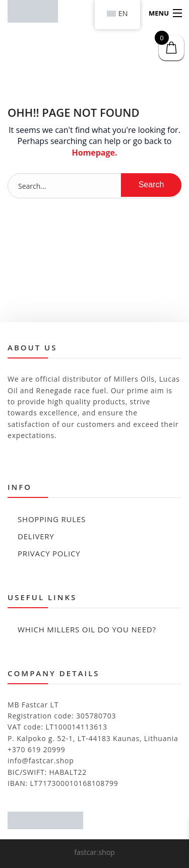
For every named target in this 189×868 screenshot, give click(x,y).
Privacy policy (49, 553)
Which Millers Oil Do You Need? (87, 629)
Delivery (36, 536)
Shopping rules (52, 519)
